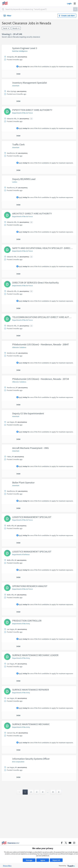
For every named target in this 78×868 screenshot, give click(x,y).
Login (69, 3)
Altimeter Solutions (19, 347)
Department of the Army (21, 624)
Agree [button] (43, 860)
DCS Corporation (18, 762)
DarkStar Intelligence (20, 51)
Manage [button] (29, 860)
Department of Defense (21, 554)
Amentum (16, 86)
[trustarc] (71, 866)
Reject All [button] (56, 860)
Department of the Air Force (22, 113)
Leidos (15, 182)
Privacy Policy (7, 866)
